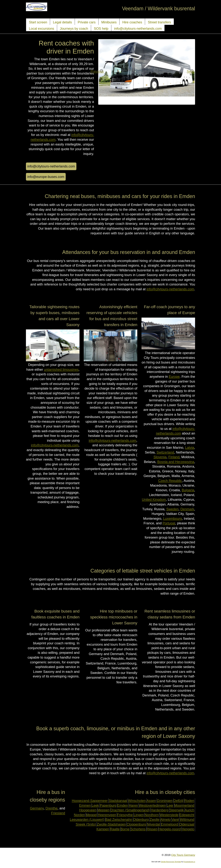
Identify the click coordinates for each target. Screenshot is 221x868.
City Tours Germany (183, 855)
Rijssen (152, 829)
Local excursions (42, 29)
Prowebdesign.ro (189, 862)
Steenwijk (177, 810)
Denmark (187, 509)
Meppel (91, 815)
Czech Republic (170, 481)
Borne (125, 829)
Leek (95, 805)
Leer (170, 805)
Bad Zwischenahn (119, 819)
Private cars (87, 22)
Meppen (104, 810)
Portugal (169, 523)
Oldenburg (141, 819)
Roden (189, 801)
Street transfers (159, 22)
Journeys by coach (74, 29)
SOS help (101, 29)
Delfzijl (179, 801)
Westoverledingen (152, 805)
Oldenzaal (187, 824)
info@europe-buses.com (46, 177)
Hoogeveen (88, 810)
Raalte (115, 829)
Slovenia (160, 457)
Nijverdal (153, 824)
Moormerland (184, 805)
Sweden (172, 509)
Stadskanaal (118, 801)
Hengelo (188, 829)
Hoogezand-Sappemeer (90, 801)
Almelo (165, 819)
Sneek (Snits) (86, 824)
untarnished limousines (61, 369)
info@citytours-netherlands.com (138, 29)
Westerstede (169, 815)
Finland (174, 457)
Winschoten (137, 801)
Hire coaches (132, 22)
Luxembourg (172, 519)
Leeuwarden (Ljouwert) (87, 819)
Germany (37, 808)
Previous (102, 71)
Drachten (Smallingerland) (130, 810)
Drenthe (52, 808)
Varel (175, 819)
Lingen (139, 815)
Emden (122, 805)
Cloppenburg (136, 824)
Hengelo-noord (170, 829)
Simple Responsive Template (171, 862)
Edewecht (187, 815)
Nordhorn (152, 815)
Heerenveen (107, 815)
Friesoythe (125, 815)
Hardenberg (160, 810)
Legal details (62, 22)
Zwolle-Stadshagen (111, 824)
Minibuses (109, 22)
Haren (133, 805)
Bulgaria (188, 490)
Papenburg (108, 805)
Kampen (103, 829)
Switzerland (165, 452)
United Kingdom (154, 499)
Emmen (85, 805)
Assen (151, 801)
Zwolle (155, 819)
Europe (174, 377)
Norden (79, 815)
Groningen (165, 801)
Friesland (58, 813)
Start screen (38, 22)
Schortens (138, 829)
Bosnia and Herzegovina (176, 462)
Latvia (190, 448)
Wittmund (187, 819)
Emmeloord (169, 824)
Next (192, 71)
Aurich (189, 810)
